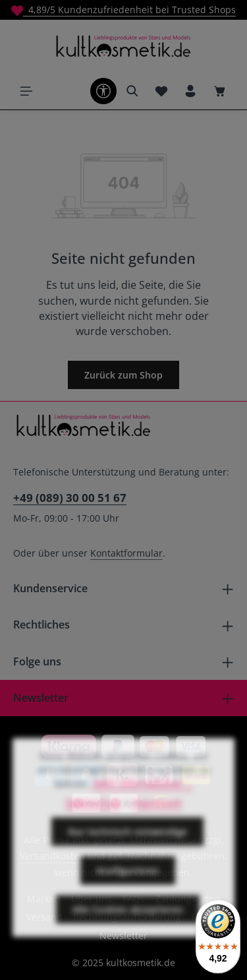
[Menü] (26, 91)
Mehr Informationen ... (143, 800)
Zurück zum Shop (123, 375)
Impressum (157, 819)
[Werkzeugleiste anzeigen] (103, 91)
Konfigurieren (128, 887)
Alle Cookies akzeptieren (128, 926)
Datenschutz (94, 819)
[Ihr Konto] (190, 91)
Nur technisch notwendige (127, 848)
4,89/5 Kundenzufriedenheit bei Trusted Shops (123, 10)
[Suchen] (132, 91)
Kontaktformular (126, 553)
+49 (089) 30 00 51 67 (70, 498)
